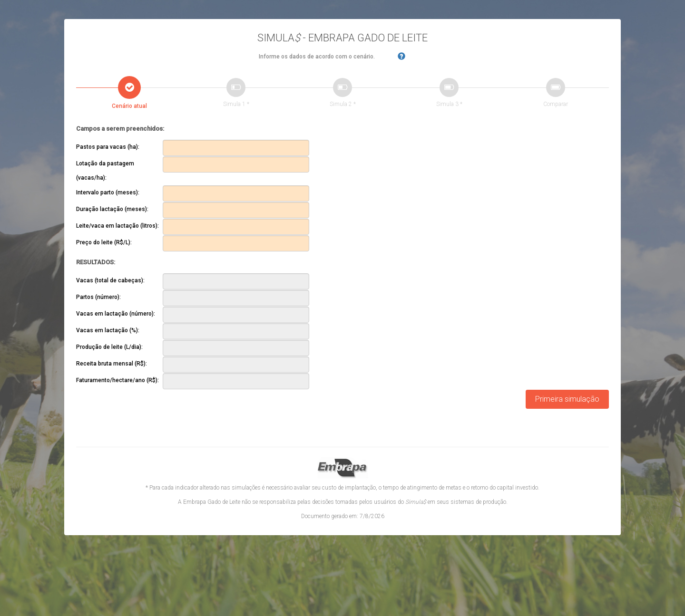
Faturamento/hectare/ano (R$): (117, 380)
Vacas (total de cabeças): (110, 280)
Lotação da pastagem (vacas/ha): (105, 171)
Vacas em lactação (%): (108, 330)
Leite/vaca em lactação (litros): (117, 226)
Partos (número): (98, 297)
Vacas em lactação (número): (116, 314)
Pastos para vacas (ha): (108, 147)
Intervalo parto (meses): (108, 192)
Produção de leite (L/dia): (109, 347)
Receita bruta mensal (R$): (112, 364)
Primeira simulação (567, 399)
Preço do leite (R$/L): (104, 242)
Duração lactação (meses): (112, 209)
